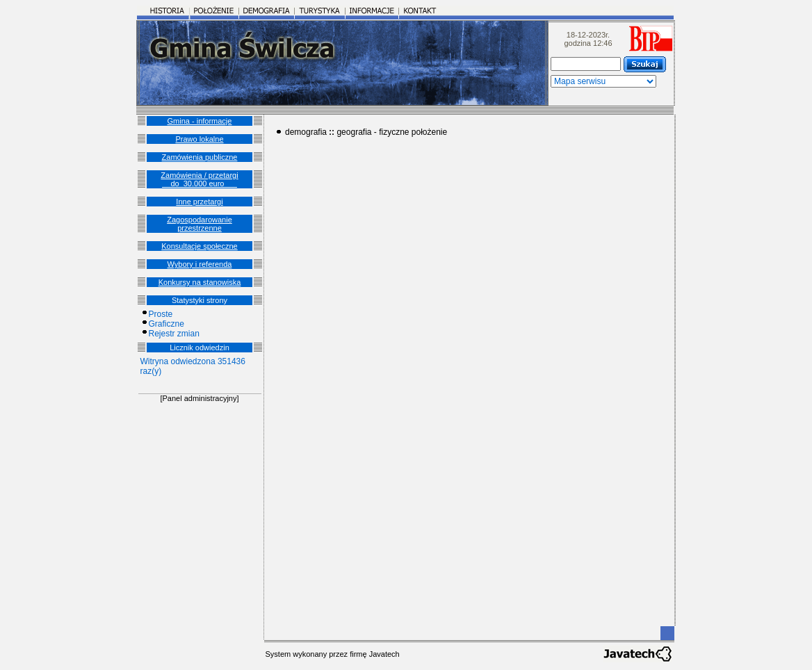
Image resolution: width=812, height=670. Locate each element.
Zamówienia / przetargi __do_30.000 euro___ (199, 179)
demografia (306, 132)
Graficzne (167, 324)
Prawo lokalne (199, 139)
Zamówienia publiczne (200, 157)
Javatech (384, 654)
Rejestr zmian (174, 334)
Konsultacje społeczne (199, 246)
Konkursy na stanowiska (200, 282)
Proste (161, 314)
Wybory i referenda (200, 264)
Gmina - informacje (200, 121)
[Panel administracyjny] (199, 398)
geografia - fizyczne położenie (392, 132)
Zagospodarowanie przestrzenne (200, 224)
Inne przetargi (199, 202)
